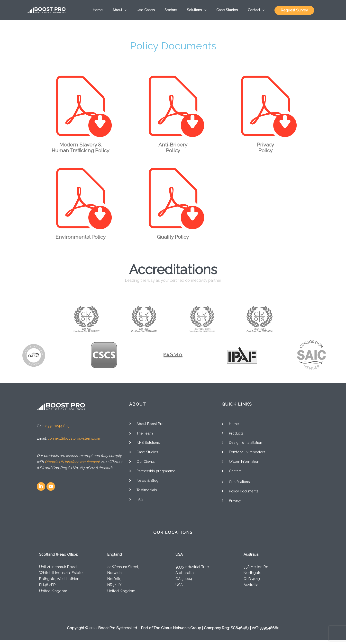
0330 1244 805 (57, 428)
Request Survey (294, 11)
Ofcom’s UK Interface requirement (73, 464)
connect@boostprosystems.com (76, 441)
